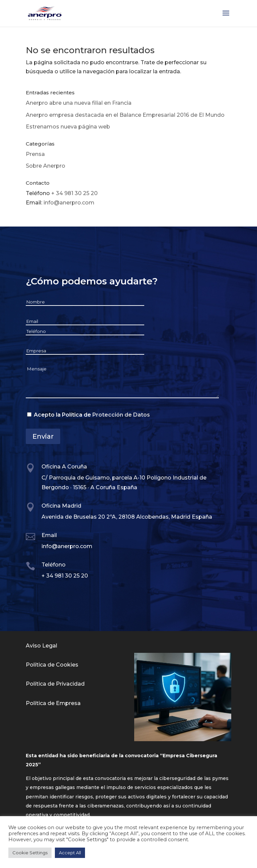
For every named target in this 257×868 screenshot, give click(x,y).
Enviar (43, 436)
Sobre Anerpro (46, 166)
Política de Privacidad (55, 684)
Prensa (35, 154)
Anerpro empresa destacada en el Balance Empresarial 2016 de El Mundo (125, 115)
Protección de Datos (121, 415)
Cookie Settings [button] (30, 853)
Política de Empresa (53, 703)
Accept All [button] (70, 853)
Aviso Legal (41, 646)
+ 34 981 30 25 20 (74, 193)
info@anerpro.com (69, 203)
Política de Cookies (52, 665)
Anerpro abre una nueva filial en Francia (79, 103)
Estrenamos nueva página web (68, 127)
